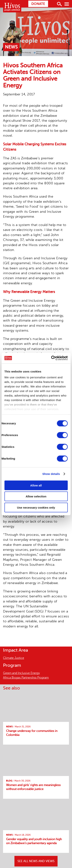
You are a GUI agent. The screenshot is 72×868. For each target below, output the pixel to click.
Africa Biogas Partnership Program (26, 678)
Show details (51, 474)
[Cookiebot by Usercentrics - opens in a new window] (51, 358)
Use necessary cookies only (36, 507)
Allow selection (36, 496)
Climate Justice (14, 658)
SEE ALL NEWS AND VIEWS (36, 861)
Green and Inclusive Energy (21, 673)
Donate (38, 4)
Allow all (36, 485)
